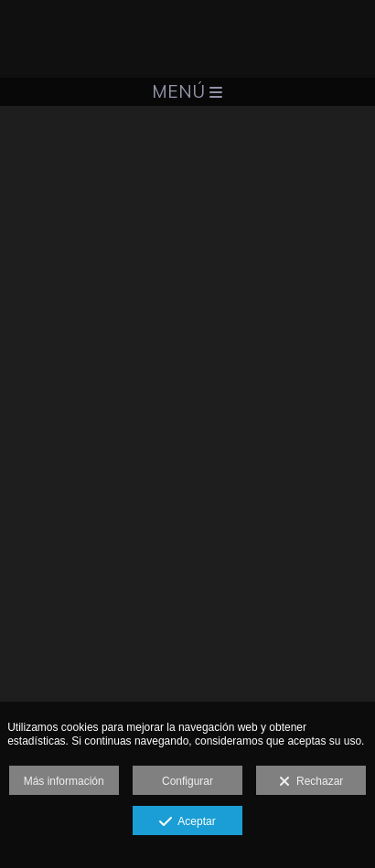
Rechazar (311, 782)
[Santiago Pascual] (187, 39)
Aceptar (187, 822)
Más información (64, 781)
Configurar (187, 781)
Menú (187, 91)
